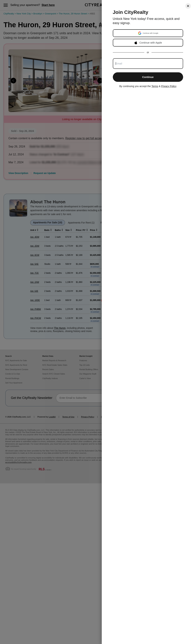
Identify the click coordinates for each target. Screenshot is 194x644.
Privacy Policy (169, 86)
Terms (155, 86)
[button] (148, 33)
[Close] (188, 6)
